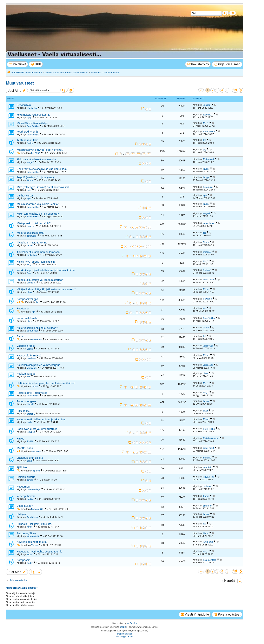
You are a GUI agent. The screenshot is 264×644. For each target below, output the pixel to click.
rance (30, 245)
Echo (29, 461)
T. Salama (208, 542)
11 (145, 256)
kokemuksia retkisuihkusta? (33, 115)
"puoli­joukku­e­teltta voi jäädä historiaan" (40, 280)
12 (150, 256)
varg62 (30, 162)
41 (145, 227)
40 (141, 227)
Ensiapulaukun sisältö (30, 458)
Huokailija (32, 108)
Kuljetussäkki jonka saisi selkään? (37, 328)
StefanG (207, 252)
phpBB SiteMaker (125, 634)
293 (138, 154)
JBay (29, 292)
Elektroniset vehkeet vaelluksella (36, 159)
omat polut (208, 280)
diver (29, 321)
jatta (29, 118)
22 (145, 247)
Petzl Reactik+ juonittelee (32, 393)
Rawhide (207, 299)
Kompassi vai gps (27, 299)
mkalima (31, 358)
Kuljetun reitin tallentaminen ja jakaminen (42, 419)
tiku (37, 302)
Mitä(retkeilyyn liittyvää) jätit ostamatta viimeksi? (46, 289)
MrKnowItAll (37, 509)
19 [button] (235, 90)
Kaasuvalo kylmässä (29, 355)
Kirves (20, 439)
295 (149, 154)
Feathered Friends (28, 132)
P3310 (30, 441)
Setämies (208, 187)
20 (137, 247)
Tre (28, 377)
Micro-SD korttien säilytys (32, 123)
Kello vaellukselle (27, 318)
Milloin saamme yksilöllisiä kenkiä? (38, 204)
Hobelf (30, 404)
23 (150, 247)
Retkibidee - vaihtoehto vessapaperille (39, 552)
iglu (29, 199)
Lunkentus (36, 340)
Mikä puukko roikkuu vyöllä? (34, 223)
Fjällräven (22, 467)
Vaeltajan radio (26, 346)
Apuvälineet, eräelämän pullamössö (38, 252)
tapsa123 (208, 115)
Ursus (30, 349)
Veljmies (35, 471)
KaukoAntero (209, 560)
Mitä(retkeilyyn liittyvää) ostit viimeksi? (40, 150)
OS (204, 150)
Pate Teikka (33, 126)
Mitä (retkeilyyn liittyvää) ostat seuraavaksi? (43, 187)
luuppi (206, 169)
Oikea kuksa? (25, 506)
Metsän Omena (211, 438)
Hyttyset (22, 514)
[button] (201, 90)
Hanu (206, 533)
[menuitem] (36, 64)
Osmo (206, 496)
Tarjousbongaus (26, 401)
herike (30, 422)
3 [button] (217, 90)
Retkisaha (23, 308)
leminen (31, 432)
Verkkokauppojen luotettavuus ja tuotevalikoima (46, 270)
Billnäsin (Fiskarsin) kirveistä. (34, 524)
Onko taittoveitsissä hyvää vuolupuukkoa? (42, 169)
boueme (31, 226)
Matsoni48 (208, 159)
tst (204, 140)
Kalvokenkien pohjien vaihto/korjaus (38, 365)
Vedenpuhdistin (26, 496)
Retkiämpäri (24, 487)
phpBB (123, 627)
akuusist (31, 283)
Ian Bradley (132, 623)
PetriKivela (32, 517)
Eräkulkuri (32, 255)
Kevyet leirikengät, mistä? (32, 542)
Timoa (30, 180)
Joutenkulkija (34, 489)
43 (145, 405)
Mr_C (206, 123)
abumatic (32, 236)
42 (150, 227)
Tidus (206, 242)
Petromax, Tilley (26, 533)
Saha (20, 336)
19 (132, 247)
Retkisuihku (24, 105)
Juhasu (207, 105)
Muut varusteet (20, 83)
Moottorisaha (25, 448)
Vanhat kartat (25, 196)
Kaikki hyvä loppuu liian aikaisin (36, 262)
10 (141, 256)
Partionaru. (23, 411)
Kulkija (30, 499)
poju (29, 190)
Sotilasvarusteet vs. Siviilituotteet (37, 429)
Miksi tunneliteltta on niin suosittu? (38, 214)
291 (128, 154)
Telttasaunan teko (28, 140)
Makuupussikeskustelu (31, 233)
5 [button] (227, 90)
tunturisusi (32, 331)
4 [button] (222, 90)
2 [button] (213, 90)
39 (137, 227)
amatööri (207, 467)
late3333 (36, 153)
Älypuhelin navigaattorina (32, 243)
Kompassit (23, 560)
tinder (30, 563)
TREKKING (208, 477)
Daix (29, 273)
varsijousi (208, 346)
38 (132, 227)
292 (133, 154)
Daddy (30, 143)
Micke (206, 289)
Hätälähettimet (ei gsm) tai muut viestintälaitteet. (46, 383)
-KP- (33, 312)
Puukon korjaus (26, 374)
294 (144, 154)
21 (141, 247)
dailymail (207, 486)
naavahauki (209, 223)
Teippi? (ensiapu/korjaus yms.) (35, 177)
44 (150, 405)
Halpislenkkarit (26, 477)
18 (132, 387)
